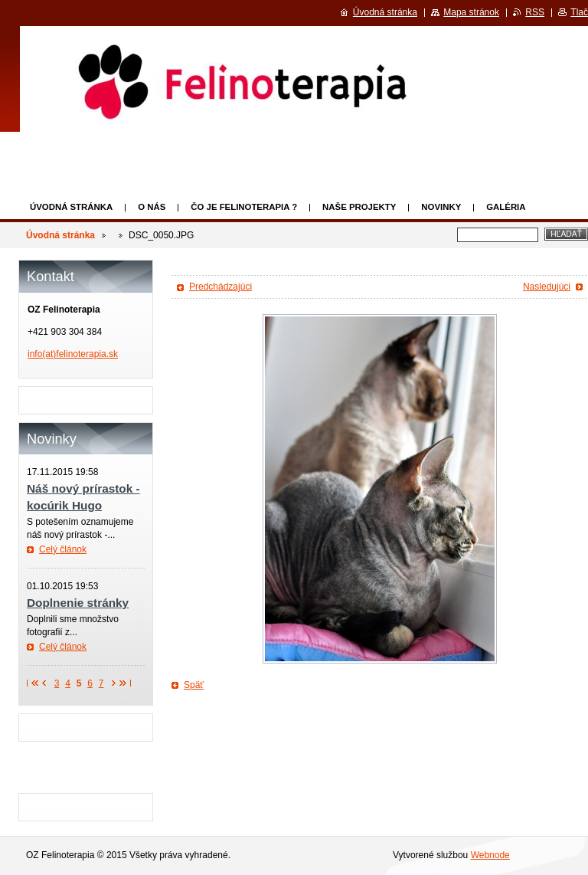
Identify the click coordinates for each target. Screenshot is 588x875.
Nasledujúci (547, 287)
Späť (194, 685)
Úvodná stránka (71, 207)
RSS (535, 12)
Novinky (441, 207)
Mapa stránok (471, 12)
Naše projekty (359, 207)
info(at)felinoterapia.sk (73, 354)
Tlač (579, 12)
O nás (152, 207)
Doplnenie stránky (78, 603)
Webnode (490, 855)
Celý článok (63, 549)
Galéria (506, 207)
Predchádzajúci (220, 287)
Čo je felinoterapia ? (244, 207)
